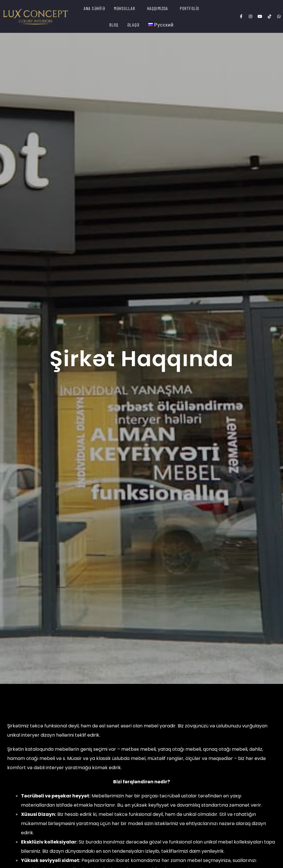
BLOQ (114, 25)
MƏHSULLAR (125, 8)
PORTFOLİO (190, 8)
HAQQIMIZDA (158, 8)
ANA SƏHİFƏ (95, 8)
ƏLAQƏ (133, 25)
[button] (126, 8)
